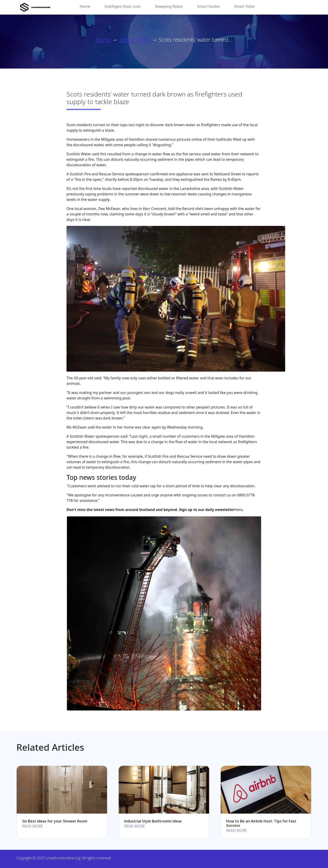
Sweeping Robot (169, 6)
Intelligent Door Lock (122, 6)
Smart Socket (209, 6)
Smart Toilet (244, 6)
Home (85, 6)
